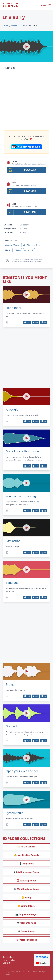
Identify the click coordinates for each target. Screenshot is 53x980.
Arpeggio (12, 409)
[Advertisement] (26, 100)
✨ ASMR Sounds (27, 847)
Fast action (13, 541)
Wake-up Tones (18, 25)
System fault (14, 813)
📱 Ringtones (27, 864)
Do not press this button (22, 451)
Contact (6, 963)
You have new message (22, 496)
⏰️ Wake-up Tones (26, 880)
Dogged (11, 726)
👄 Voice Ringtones (26, 940)
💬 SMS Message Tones (27, 872)
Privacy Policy (9, 960)
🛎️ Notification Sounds (26, 855)
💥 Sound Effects (26, 906)
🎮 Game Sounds (26, 931)
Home (6, 25)
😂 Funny (26, 897)
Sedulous (12, 583)
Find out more (36, 262)
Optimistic (29, 250)
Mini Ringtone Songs (32, 245)
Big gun (11, 684)
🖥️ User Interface (26, 923)
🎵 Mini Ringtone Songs (26, 889)
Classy (18, 250)
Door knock (14, 308)
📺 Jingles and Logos (26, 914)
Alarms (8, 250)
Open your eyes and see (22, 771)
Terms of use (9, 957)
